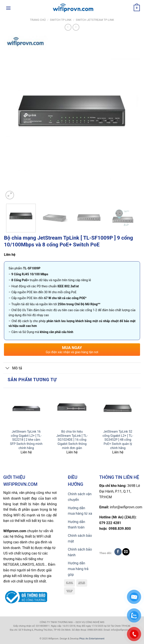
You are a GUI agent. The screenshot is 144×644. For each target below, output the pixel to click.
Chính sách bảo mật (80, 538)
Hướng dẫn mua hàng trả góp (78, 569)
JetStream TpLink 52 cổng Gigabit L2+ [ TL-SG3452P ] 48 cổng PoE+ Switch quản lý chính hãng (118, 440)
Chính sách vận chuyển (80, 497)
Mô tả (13, 369)
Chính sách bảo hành (80, 552)
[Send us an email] (126, 552)
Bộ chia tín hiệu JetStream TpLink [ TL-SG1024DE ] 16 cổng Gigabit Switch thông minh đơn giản (72, 440)
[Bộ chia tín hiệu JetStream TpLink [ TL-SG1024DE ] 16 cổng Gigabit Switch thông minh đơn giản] (72, 409)
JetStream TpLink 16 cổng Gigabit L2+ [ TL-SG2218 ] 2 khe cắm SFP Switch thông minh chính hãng (26, 440)
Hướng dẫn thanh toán (77, 525)
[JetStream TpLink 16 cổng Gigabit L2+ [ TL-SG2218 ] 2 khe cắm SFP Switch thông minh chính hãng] (26, 409)
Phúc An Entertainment (92, 639)
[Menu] (8, 8)
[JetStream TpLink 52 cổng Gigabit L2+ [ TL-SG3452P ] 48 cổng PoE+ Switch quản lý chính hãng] (118, 409)
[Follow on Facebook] (118, 552)
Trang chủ (38, 20)
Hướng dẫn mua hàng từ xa (80, 511)
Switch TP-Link (61, 20)
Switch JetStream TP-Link (95, 20)
